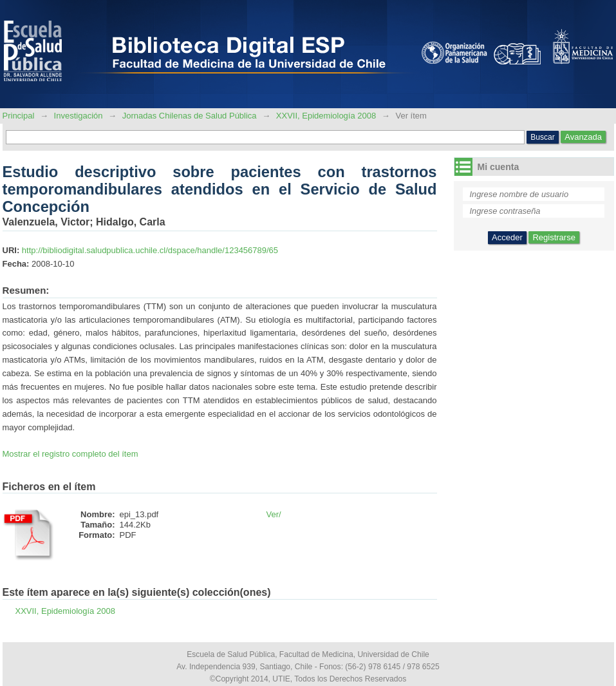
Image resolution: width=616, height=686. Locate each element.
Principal (20, 116)
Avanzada (583, 137)
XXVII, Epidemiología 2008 (326, 116)
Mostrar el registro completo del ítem (70, 454)
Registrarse (554, 237)
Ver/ (274, 514)
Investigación (79, 116)
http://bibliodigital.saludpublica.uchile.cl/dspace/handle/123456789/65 (150, 250)
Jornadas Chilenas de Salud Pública (190, 116)
